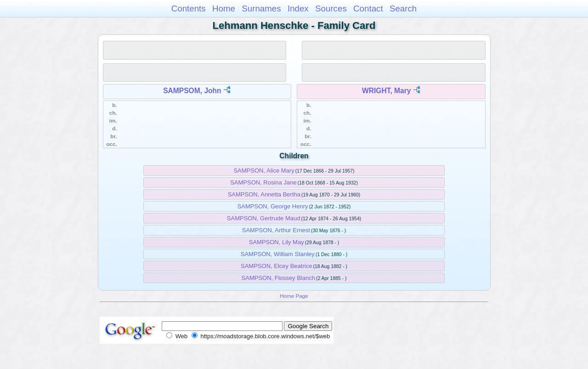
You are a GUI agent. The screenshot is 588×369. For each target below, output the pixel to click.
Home (224, 8)
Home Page (294, 296)
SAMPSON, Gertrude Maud (264, 218)
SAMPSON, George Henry (273, 206)
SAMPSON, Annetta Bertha (264, 194)
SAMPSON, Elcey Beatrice (276, 266)
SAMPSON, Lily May (277, 242)
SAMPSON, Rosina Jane (263, 182)
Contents (189, 8)
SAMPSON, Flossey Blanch (278, 278)
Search (403, 8)
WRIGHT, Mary (387, 91)
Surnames (261, 8)
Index (298, 8)
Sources (331, 8)
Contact (368, 8)
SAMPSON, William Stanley (278, 254)
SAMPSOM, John (192, 91)
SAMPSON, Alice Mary (264, 171)
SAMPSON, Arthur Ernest (276, 230)
